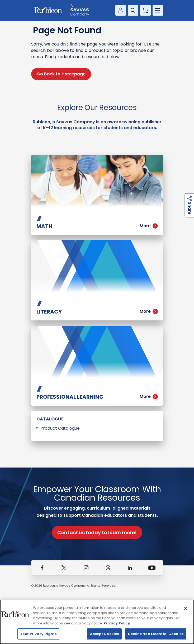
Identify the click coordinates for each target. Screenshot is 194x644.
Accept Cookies (104, 634)
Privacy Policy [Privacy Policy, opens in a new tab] (117, 623)
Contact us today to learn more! (97, 532)
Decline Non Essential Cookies (156, 634)
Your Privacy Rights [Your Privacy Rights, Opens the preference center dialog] (38, 634)
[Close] (186, 608)
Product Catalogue (60, 428)
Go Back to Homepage (61, 74)
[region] (97, 622)
